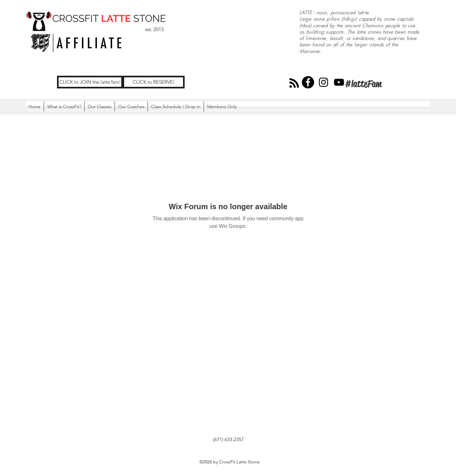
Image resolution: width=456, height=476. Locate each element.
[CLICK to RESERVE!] (154, 82)
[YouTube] (339, 82)
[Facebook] (308, 82)
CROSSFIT (77, 18)
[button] (222, 106)
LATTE (116, 18)
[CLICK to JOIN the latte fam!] (90, 82)
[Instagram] (323, 82)
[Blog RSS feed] (294, 83)
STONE (148, 18)
